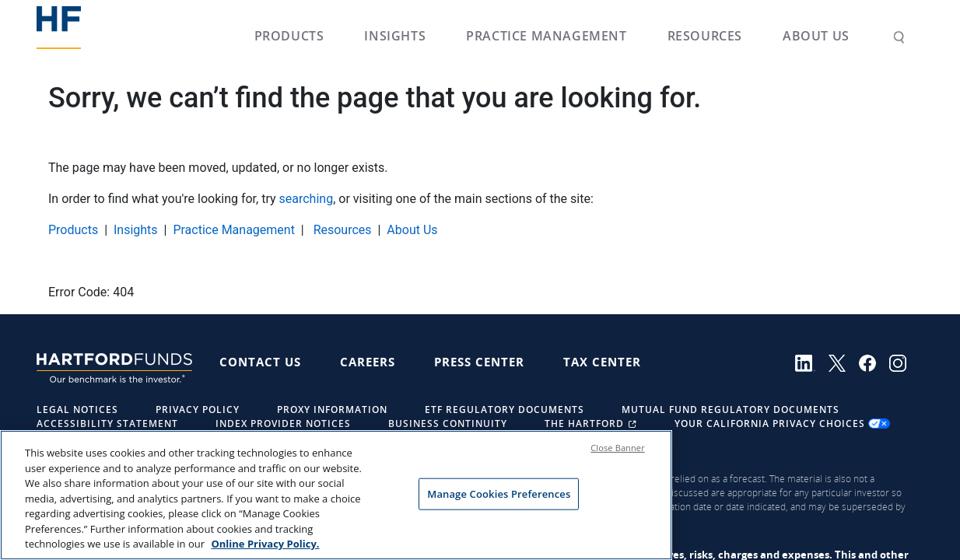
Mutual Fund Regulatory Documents (731, 409)
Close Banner (618, 448)
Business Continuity (448, 423)
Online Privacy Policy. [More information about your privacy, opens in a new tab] (265, 544)
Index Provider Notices (283, 423)
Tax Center (602, 362)
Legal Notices (77, 409)
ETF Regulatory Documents (505, 409)
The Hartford (592, 423)
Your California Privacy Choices (782, 423)
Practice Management (546, 36)
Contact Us (260, 362)
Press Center (479, 362)
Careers (368, 362)
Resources (705, 36)
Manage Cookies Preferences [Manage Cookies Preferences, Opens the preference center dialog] (499, 494)
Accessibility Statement (107, 423)
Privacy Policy (198, 409)
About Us (816, 36)
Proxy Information (332, 409)
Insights (395, 36)
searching (307, 199)
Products (289, 36)
